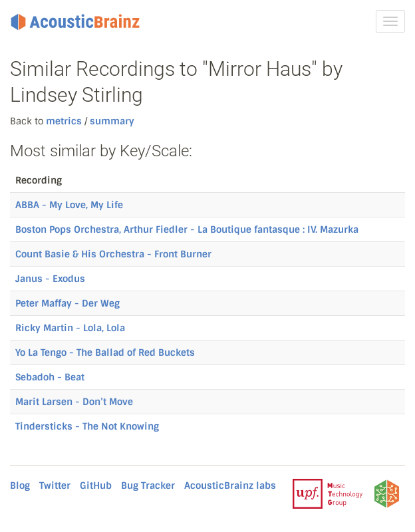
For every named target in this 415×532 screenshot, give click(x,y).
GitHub (96, 485)
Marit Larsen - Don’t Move (74, 402)
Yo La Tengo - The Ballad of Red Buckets (105, 352)
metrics (64, 121)
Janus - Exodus (50, 279)
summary (111, 121)
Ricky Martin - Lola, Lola (70, 328)
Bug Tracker (148, 485)
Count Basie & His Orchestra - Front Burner (113, 254)
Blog (20, 485)
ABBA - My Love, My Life (69, 205)
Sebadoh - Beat (50, 377)
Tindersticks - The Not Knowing (87, 426)
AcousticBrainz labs (230, 485)
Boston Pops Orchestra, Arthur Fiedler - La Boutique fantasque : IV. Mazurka (187, 229)
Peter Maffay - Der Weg (68, 303)
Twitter (55, 485)
